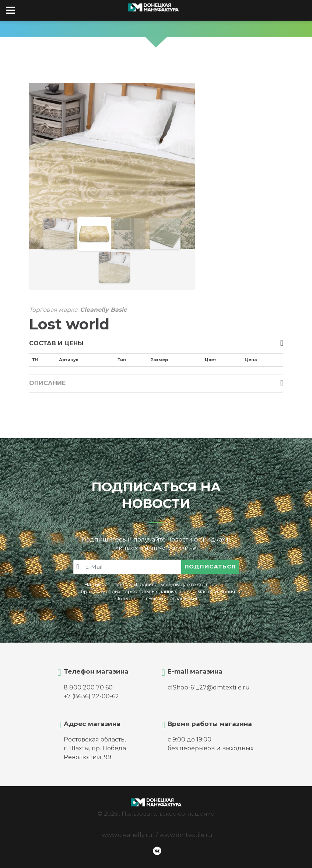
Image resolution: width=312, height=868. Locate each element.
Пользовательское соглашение (168, 814)
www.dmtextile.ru (186, 835)
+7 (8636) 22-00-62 (91, 696)
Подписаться (210, 566)
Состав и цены (56, 343)
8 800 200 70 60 (88, 687)
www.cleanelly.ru (127, 835)
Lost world (69, 324)
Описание (47, 383)
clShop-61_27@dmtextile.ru (209, 687)
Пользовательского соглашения (156, 599)
